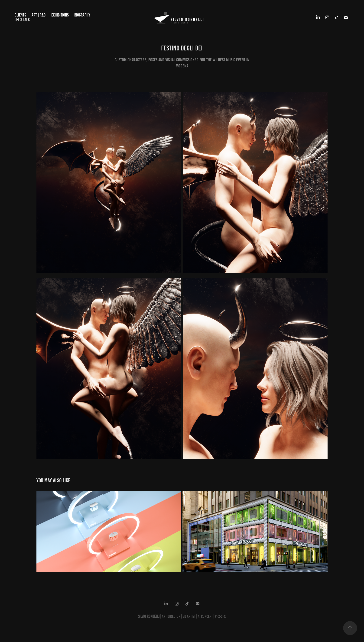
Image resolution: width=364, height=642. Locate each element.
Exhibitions (60, 15)
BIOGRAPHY (82, 15)
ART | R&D (39, 15)
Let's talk (22, 20)
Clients (20, 15)
